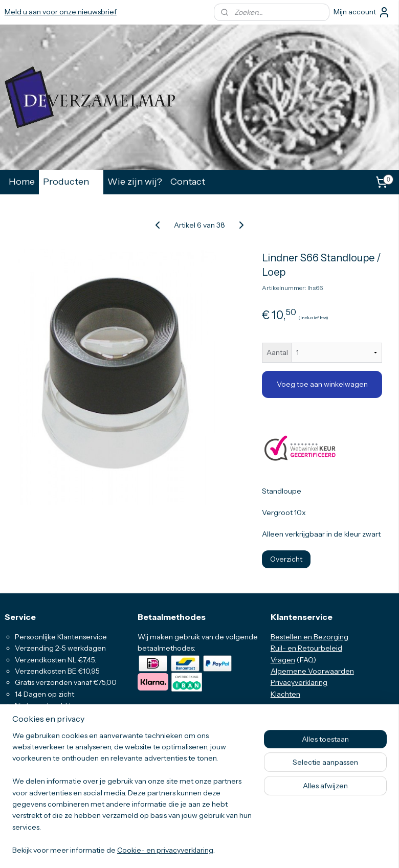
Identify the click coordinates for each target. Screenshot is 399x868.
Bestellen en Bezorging (309, 637)
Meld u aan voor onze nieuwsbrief (61, 12)
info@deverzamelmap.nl (53, 791)
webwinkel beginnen (222, 849)
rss (189, 849)
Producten (71, 181)
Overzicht (286, 559)
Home (22, 181)
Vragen (283, 660)
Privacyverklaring (299, 682)
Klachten (285, 694)
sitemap (172, 849)
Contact (188, 181)
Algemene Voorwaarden (312, 671)
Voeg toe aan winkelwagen (322, 384)
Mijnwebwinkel (300, 849)
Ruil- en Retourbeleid (306, 648)
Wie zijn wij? (135, 181)
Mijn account (362, 12)
